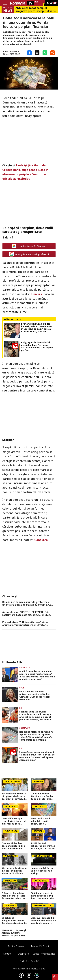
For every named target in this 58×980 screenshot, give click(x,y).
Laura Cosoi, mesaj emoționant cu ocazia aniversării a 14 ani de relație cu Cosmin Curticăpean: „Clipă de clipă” (37, 756)
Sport (23, 688)
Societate (25, 668)
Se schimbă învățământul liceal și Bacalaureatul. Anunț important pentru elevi (14, 921)
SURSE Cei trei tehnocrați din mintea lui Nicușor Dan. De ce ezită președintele (43, 846)
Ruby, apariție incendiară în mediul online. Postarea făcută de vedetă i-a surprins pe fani (37, 346)
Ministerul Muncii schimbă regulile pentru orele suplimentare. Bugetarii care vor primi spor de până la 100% (42, 821)
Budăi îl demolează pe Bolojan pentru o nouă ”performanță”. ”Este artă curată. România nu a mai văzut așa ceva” (37, 675)
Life (21, 708)
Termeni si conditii (41, 946)
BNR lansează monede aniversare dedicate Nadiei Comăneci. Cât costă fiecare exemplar (35, 696)
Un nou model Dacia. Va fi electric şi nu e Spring (42, 871)
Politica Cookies (16, 946)
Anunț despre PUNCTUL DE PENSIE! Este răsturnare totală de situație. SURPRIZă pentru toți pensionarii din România (26, 614)
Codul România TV (29, 961)
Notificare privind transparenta (29, 969)
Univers (37, 294)
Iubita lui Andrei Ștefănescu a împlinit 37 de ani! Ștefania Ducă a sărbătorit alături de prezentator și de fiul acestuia (43, 796)
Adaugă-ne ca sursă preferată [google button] (29, 254)
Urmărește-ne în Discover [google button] (29, 246)
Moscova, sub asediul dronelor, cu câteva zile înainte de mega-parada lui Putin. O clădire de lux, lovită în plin (44, 921)
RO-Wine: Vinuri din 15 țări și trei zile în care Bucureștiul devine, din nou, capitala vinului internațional (14, 796)
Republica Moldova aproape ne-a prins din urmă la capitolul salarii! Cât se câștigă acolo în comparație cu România (37, 736)
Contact (7, 954)
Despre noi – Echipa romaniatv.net (37, 954)
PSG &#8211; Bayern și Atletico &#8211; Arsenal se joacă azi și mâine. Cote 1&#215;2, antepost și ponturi (14, 933)
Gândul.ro (41, 540)
